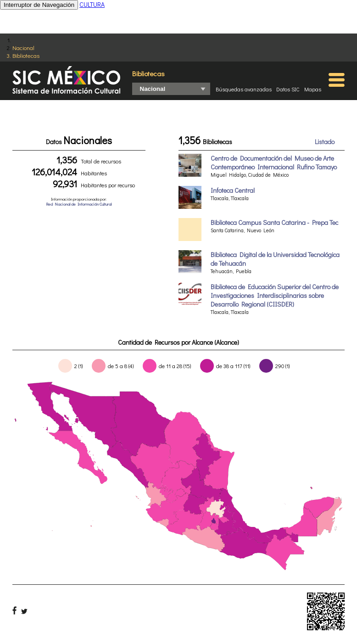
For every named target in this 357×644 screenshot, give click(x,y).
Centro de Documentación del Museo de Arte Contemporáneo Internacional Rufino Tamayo (274, 162)
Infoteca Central (233, 190)
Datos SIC (288, 89)
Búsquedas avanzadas (244, 89)
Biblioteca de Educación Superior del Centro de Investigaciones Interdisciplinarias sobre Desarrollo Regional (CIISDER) (275, 295)
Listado (325, 142)
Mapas (313, 89)
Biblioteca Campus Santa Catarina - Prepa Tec (274, 222)
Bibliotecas (26, 55)
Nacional (23, 48)
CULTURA (92, 4)
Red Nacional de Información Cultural (79, 204)
